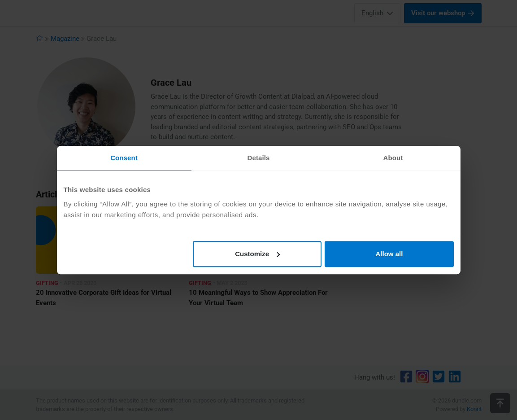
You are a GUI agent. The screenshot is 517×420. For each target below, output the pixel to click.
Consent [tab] (124, 158)
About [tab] (393, 158)
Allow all (389, 254)
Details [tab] (259, 158)
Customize (257, 254)
